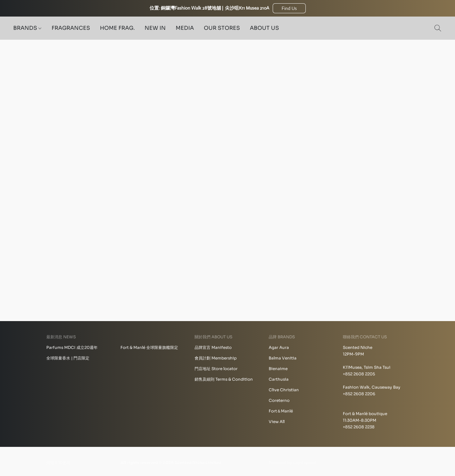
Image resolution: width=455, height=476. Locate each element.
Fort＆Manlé (281, 411)
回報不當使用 (58, 463)
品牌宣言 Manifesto (213, 347)
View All (277, 422)
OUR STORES (222, 28)
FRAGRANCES (71, 28)
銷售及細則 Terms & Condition (224, 379)
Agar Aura (279, 347)
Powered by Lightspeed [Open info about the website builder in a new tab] (292, 463)
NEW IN (155, 28)
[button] (289, 8)
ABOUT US (264, 28)
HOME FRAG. (117, 28)
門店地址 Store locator (216, 369)
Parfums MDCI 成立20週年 (72, 347)
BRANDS (27, 28)
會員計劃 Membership (216, 358)
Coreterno (279, 400)
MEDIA (185, 28)
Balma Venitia (283, 358)
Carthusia (279, 379)
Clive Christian (284, 390)
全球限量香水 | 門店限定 (68, 358)
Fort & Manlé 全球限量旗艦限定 (149, 347)
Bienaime (278, 369)
